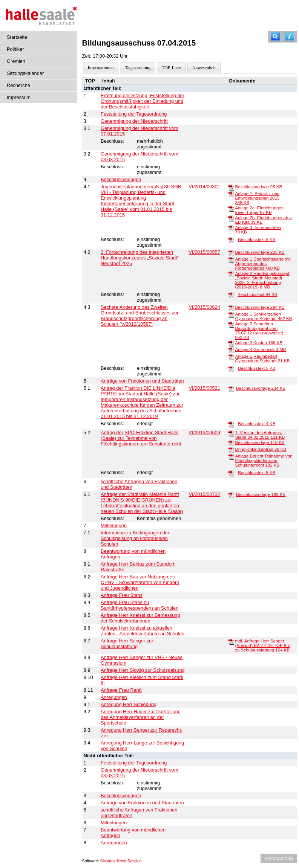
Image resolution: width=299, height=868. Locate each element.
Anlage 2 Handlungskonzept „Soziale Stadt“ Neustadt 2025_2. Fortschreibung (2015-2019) (262, 280)
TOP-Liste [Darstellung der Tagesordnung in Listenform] (171, 68)
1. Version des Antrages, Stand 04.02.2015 (260, 435)
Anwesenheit (204, 68)
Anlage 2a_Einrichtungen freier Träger (259, 210)
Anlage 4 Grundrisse (260, 349)
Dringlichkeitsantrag (261, 449)
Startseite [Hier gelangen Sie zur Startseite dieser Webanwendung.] (17, 37)
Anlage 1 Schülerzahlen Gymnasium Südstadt (263, 316)
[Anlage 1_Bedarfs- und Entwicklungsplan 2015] (231, 194)
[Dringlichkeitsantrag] (231, 450)
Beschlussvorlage (258, 187)
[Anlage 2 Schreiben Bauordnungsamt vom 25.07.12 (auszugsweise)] (231, 324)
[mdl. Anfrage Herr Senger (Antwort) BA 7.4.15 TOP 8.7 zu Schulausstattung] (231, 641)
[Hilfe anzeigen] (290, 37)
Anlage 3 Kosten (259, 343)
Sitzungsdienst (113, 861)
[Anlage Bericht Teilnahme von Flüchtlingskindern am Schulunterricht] (231, 456)
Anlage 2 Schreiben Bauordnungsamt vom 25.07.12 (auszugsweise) (259, 331)
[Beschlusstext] (231, 240)
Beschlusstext (257, 240)
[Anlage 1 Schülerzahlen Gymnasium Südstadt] (231, 314)
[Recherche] (275, 37)
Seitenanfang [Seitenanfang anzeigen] (278, 858)
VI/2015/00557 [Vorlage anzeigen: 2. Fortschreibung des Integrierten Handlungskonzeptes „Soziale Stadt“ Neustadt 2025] (205, 252)
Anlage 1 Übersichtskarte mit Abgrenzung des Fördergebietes (263, 264)
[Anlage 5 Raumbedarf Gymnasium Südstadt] (231, 357)
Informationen (101, 68)
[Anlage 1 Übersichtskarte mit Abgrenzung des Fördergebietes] (231, 259)
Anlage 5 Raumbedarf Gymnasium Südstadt (262, 358)
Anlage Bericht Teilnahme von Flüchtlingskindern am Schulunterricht (264, 461)
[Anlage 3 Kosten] (231, 343)
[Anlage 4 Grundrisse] (231, 350)
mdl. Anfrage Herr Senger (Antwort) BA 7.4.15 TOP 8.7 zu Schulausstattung (262, 645)
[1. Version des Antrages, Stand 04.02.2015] (231, 433)
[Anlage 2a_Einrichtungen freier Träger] (231, 208)
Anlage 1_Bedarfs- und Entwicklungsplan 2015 (257, 198)
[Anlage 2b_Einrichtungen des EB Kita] (231, 218)
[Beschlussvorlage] (231, 187)
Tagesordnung (138, 68)
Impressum (19, 97)
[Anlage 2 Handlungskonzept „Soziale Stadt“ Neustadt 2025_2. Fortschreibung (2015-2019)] (231, 274)
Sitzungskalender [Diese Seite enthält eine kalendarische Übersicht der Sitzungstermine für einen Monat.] (25, 73)
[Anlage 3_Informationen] (231, 228)
